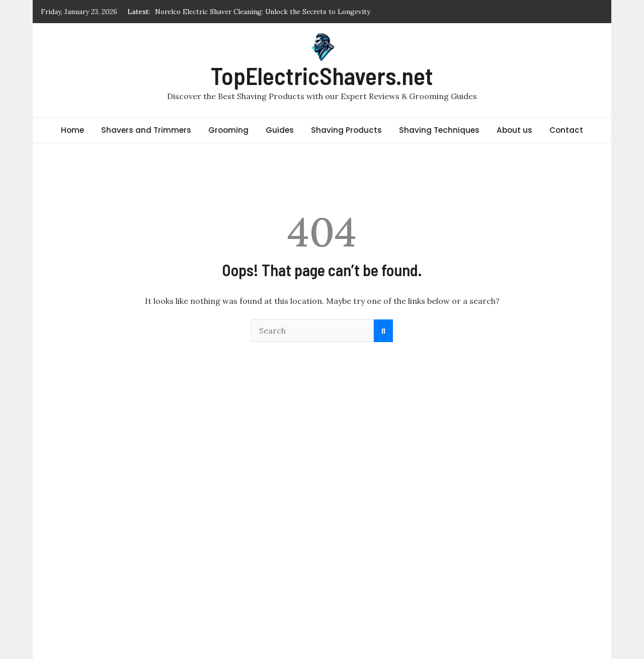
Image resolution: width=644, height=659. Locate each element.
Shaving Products (346, 130)
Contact (566, 130)
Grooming (228, 130)
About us (514, 130)
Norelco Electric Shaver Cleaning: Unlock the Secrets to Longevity (263, 12)
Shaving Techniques (439, 130)
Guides (280, 130)
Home (72, 130)
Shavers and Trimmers (146, 130)
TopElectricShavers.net (322, 75)
